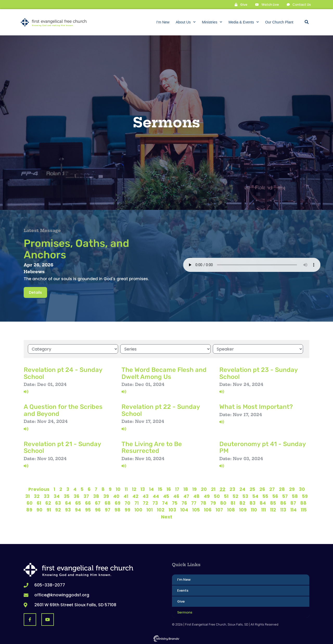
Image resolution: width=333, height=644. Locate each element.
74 (165, 503)
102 (161, 510)
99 (127, 510)
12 (134, 489)
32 (37, 496)
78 (203, 503)
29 (292, 489)
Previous (39, 489)
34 (57, 496)
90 (39, 510)
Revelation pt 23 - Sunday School (258, 373)
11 (126, 489)
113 (283, 510)
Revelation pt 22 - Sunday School (161, 410)
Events (183, 590)
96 (98, 510)
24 (242, 489)
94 (78, 510)
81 (233, 503)
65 (78, 503)
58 (295, 496)
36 (76, 496)
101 (150, 510)
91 (49, 510)
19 (194, 489)
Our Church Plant (279, 22)
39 (106, 496)
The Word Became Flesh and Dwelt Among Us (164, 373)
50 (217, 496)
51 (226, 496)
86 (283, 503)
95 (88, 510)
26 (262, 489)
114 (293, 510)
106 (208, 510)
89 (29, 510)
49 (207, 496)
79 (213, 503)
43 (146, 496)
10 (118, 489)
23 (232, 489)
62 (48, 503)
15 (160, 489)
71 (137, 503)
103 (172, 510)
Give (181, 601)
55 (265, 496)
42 (135, 496)
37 (86, 496)
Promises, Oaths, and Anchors (76, 249)
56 (275, 496)
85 (273, 503)
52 (235, 496)
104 (184, 510)
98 (117, 510)
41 (126, 496)
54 (255, 496)
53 (245, 496)
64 (68, 503)
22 (222, 489)
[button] (306, 22)
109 (243, 510)
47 (186, 496)
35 (67, 496)
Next (167, 516)
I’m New (163, 22)
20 (204, 489)
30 (302, 489)
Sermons (185, 612)
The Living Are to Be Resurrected (152, 447)
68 (108, 503)
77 (194, 503)
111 (264, 510)
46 (176, 496)
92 (58, 510)
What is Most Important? (256, 407)
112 (273, 510)
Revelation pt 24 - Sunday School (63, 373)
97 (108, 510)
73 (155, 503)
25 (252, 489)
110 (254, 510)
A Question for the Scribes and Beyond (63, 410)
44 (156, 496)
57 (285, 496)
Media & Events (244, 22)
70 (127, 503)
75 (175, 503)
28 (282, 489)
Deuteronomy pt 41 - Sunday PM (262, 447)
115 (304, 510)
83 (252, 503)
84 (263, 503)
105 (196, 510)
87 (293, 503)
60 (30, 503)
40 (116, 496)
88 (303, 503)
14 (151, 489)
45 (166, 496)
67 (98, 503)
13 (143, 489)
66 (88, 503)
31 (27, 496)
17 (177, 489)
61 (39, 503)
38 (96, 496)
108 (231, 510)
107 (219, 510)
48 (196, 496)
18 (186, 489)
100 (138, 510)
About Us (186, 22)
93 (68, 510)
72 (146, 503)
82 (242, 503)
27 (272, 489)
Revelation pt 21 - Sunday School (62, 447)
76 (184, 503)
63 (58, 503)
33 (47, 496)
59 (305, 496)
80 (223, 503)
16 (169, 489)
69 (118, 503)
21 (213, 489)
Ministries (212, 22)
